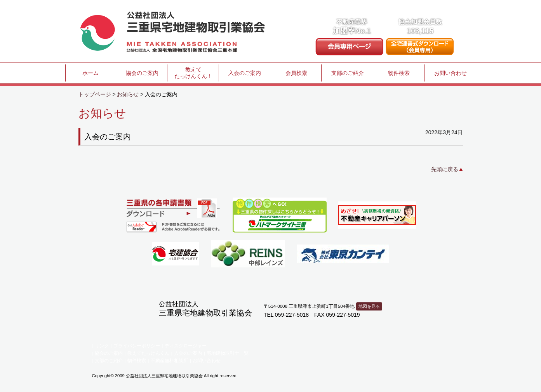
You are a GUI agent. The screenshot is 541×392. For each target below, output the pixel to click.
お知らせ (128, 94)
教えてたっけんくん (148, 353)
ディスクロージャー (186, 346)
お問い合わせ (451, 73)
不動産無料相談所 (169, 361)
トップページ (95, 94)
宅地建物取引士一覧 (228, 353)
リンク (102, 346)
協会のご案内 (142, 73)
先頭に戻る (445, 169)
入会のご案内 (245, 73)
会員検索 (296, 73)
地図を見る (369, 306)
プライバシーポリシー (137, 346)
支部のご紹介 (348, 73)
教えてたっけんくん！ (193, 73)
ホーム (90, 73)
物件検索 (399, 73)
